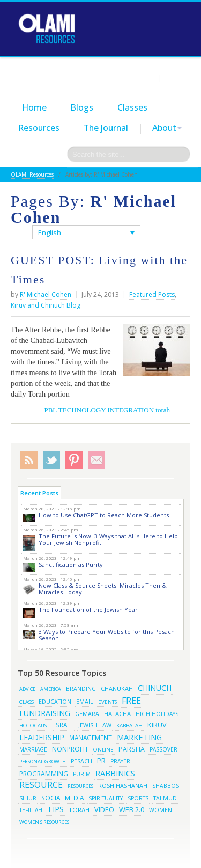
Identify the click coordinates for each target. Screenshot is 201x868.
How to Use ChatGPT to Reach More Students (104, 515)
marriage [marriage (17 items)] (33, 749)
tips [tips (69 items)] (55, 809)
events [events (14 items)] (107, 702)
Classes (132, 107)
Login (146, 77)
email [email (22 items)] (85, 701)
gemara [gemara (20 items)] (87, 714)
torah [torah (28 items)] (79, 810)
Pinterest (74, 460)
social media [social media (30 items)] (62, 798)
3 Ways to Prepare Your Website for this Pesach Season (107, 635)
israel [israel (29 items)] (64, 725)
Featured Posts (152, 294)
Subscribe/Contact (96, 460)
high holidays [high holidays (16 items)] (157, 714)
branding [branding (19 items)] (81, 689)
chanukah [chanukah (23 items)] (117, 688)
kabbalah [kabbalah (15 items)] (129, 725)
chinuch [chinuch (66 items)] (155, 688)
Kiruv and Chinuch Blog (46, 305)
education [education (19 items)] (55, 702)
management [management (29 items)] (91, 738)
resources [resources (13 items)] (80, 786)
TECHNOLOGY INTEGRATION (106, 410)
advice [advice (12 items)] (27, 689)
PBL (50, 410)
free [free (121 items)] (131, 701)
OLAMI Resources (32, 174)
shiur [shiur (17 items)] (28, 798)
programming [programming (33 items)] (44, 774)
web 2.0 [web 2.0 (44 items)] (132, 809)
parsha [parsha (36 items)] (132, 749)
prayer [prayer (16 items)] (120, 761)
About (167, 128)
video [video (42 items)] (104, 809)
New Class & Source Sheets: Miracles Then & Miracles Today (103, 589)
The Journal (106, 128)
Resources (39, 128)
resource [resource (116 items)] (41, 785)
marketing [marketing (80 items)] (139, 737)
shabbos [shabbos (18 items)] (166, 786)
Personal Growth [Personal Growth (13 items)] (43, 761)
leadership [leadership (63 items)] (42, 737)
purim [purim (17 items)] (82, 774)
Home (35, 107)
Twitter (51, 460)
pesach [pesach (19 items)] (81, 761)
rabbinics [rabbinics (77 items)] (115, 773)
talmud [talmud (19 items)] (165, 798)
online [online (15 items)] (103, 749)
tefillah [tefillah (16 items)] (31, 810)
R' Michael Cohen (46, 294)
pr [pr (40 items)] (101, 761)
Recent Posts (39, 493)
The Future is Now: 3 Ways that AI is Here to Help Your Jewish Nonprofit (108, 539)
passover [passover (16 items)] (163, 749)
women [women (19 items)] (161, 810)
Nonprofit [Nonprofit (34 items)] (70, 749)
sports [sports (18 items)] (138, 798)
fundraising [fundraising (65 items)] (45, 713)
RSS (29, 460)
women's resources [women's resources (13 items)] (44, 822)
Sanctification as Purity (71, 564)
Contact (177, 77)
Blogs (82, 107)
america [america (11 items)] (51, 689)
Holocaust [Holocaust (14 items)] (34, 725)
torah (163, 410)
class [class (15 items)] (27, 702)
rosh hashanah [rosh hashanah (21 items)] (123, 786)
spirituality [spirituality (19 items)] (106, 798)
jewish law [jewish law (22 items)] (95, 725)
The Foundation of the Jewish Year (88, 610)
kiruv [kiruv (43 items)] (157, 725)
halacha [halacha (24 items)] (117, 714)
